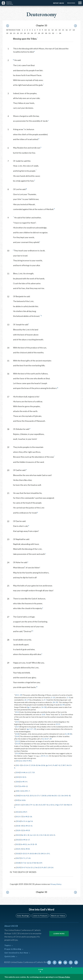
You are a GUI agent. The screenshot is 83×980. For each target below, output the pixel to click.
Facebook (55, 962)
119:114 (53, 869)
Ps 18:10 (32, 855)
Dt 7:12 (24, 865)
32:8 (43, 714)
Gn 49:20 (27, 851)
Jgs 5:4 (50, 765)
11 (49, 30)
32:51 (33, 795)
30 (46, 33)
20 (11, 33)
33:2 (17, 712)
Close (41, 969)
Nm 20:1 (57, 795)
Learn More (59, 934)
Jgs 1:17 (30, 729)
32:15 (58, 724)
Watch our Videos (57, 916)
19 (7, 33)
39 (37, 846)
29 (43, 33)
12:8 (53, 837)
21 (14, 33)
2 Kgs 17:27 (62, 807)
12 (53, 30)
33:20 (18, 832)
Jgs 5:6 (31, 823)
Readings (71, 3)
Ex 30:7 (46, 807)
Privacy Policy (56, 886)
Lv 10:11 (54, 807)
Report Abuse (58, 3)
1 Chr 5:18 (44, 837)
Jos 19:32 (32, 846)
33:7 (17, 727)
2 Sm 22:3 (39, 869)
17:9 (32, 807)
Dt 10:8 (26, 807)
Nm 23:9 (41, 865)
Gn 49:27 (25, 814)
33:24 (18, 753)
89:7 (68, 765)
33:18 (18, 828)
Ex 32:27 (45, 739)
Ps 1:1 (46, 756)
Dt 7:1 (24, 860)
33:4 (18, 772)
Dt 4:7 (24, 869)
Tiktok (76, 962)
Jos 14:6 (23, 761)
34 (60, 33)
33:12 (18, 741)
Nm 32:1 (24, 837)
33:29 (19, 869)
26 (32, 33)
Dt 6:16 (23, 795)
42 (15, 798)
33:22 (18, 841)
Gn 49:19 (28, 832)
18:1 (39, 807)
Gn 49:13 (27, 828)
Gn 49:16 (25, 841)
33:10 (18, 807)
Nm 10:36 (44, 765)
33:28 (18, 865)
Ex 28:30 (68, 734)
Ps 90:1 (30, 761)
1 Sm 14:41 (68, 795)
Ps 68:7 (58, 765)
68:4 (37, 855)
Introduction (13, 30)
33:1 (17, 695)
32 (53, 33)
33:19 (18, 744)
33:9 (17, 736)
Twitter (50, 962)
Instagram (71, 962)
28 (39, 33)
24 (25, 33)
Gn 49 (62, 705)
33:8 (17, 734)
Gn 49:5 (26, 791)
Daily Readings (24, 916)
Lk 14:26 (23, 802)
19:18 (34, 765)
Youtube (61, 962)
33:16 (19, 823)
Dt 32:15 (24, 777)
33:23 (18, 846)
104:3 (45, 855)
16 (67, 30)
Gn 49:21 (24, 846)
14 (60, 30)
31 (50, 33)
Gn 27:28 (34, 865)
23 (21, 33)
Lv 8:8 (51, 795)
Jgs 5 (29, 707)
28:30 (46, 795)
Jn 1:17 (29, 772)
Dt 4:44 (23, 772)
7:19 (34, 772)
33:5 (17, 722)
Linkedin (66, 962)
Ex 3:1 (24, 823)
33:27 (18, 860)
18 (74, 30)
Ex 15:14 (25, 765)
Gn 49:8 (23, 786)
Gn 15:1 (32, 869)
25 (28, 33)
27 (36, 33)
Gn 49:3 (23, 781)
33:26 (18, 855)
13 (56, 30)
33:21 (18, 837)
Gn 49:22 (27, 819)
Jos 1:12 (34, 837)
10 (45, 30)
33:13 (18, 819)
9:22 (28, 795)
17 (70, 30)
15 (63, 30)
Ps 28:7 (46, 869)
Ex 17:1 (39, 795)
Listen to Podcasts (40, 916)
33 (41, 855)
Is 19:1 (50, 855)
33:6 (18, 781)
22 (18, 33)
